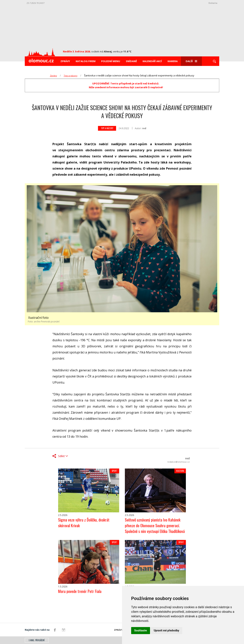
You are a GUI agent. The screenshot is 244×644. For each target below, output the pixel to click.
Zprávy (65, 61)
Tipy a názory (71, 76)
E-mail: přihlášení (37, 640)
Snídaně (131, 61)
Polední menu (111, 61)
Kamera (173, 61)
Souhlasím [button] (141, 630)
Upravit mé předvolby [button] (167, 630)
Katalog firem (86, 61)
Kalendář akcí (152, 61)
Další (191, 61)
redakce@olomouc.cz (178, 462)
